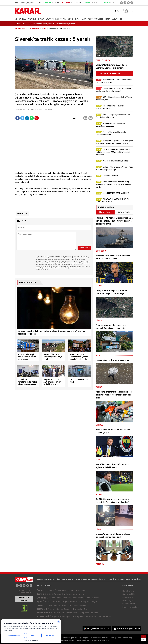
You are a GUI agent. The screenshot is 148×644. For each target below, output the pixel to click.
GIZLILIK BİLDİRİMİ (98, 579)
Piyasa (52, 598)
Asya (75, 594)
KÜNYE (58, 579)
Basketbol (56, 602)
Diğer (95, 602)
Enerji (74, 598)
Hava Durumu (128, 591)
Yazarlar (32, 19)
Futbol (48, 602)
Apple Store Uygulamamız (129, 628)
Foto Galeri (43, 616)
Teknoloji (42, 609)
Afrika (81, 594)
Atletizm (74, 602)
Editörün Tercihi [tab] (124, 212)
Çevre (77, 590)
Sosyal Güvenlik (84, 598)
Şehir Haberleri (129, 604)
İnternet (59, 609)
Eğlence (83, 605)
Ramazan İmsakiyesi (131, 607)
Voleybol (65, 602)
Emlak (59, 598)
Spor (70, 19)
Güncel (22, 19)
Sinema (69, 613)
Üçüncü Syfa (60, 590)
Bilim (86, 609)
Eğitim (83, 590)
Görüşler (99, 19)
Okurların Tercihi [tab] (105, 212)
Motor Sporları (85, 602)
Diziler (49, 605)
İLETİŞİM (51, 579)
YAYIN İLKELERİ (68, 579)
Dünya (41, 19)
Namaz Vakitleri (129, 594)
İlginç (82, 613)
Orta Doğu (52, 594)
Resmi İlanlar (112, 19)
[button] (71, 118)
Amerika (61, 594)
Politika (51, 590)
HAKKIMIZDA (42, 579)
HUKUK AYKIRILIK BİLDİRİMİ (131, 579)
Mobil (52, 609)
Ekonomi (50, 19)
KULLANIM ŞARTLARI (82, 579)
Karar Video (87, 19)
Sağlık (64, 605)
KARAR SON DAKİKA (24, 599)
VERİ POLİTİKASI (113, 579)
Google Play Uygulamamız (99, 628)
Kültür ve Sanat (87, 616)
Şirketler (96, 598)
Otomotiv (67, 598)
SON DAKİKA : (21, 24)
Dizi (63, 613)
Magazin (57, 605)
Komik (76, 613)
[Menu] (121, 19)
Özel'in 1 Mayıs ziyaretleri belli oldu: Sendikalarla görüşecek (52, 24)
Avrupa (69, 594)
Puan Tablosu (128, 597)
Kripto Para (61, 19)
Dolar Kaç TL (128, 601)
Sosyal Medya (70, 609)
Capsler (62, 616)
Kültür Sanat (73, 605)
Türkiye (70, 590)
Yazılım (80, 609)
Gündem (57, 613)
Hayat (77, 19)
